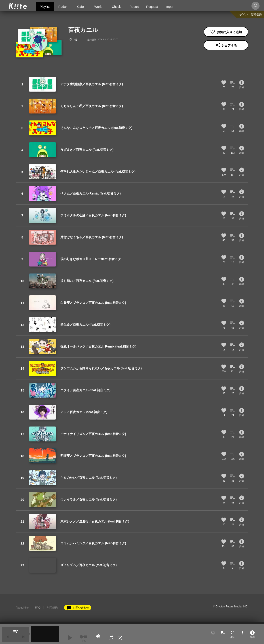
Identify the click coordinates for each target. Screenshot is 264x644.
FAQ (38, 608)
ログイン (243, 14)
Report (134, 7)
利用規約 (52, 608)
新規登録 (256, 14)
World (98, 7)
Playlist (45, 7)
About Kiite (22, 608)
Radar (63, 7)
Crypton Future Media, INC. (232, 607)
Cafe (80, 7)
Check (116, 7)
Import (170, 7)
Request (152, 7)
